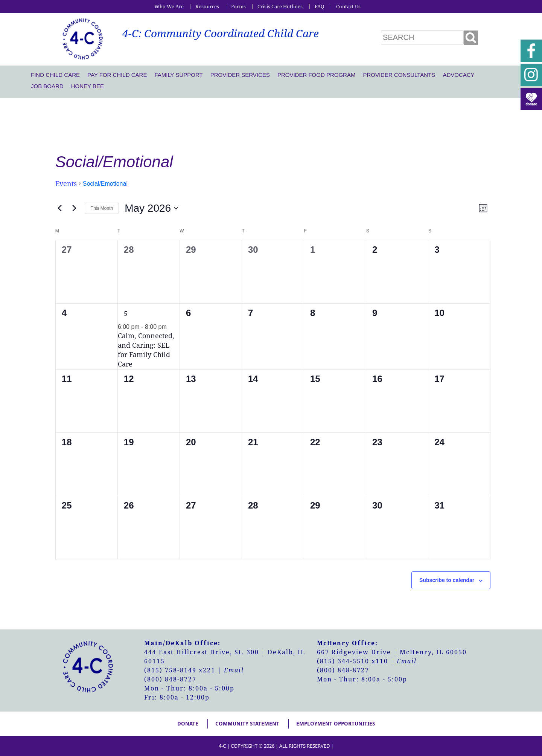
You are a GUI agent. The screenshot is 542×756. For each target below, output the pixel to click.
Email (234, 670)
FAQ (320, 7)
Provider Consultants (399, 75)
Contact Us (348, 7)
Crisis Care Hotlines (280, 7)
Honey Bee (88, 86)
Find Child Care (55, 75)
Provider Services (240, 75)
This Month (102, 208)
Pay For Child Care (117, 75)
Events (66, 184)
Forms (238, 7)
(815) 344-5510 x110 (352, 661)
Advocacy (458, 75)
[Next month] (75, 208)
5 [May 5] (126, 314)
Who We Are (169, 7)
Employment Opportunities (336, 724)
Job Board (47, 86)
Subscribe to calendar (447, 580)
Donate (188, 724)
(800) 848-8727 (170, 679)
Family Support (178, 75)
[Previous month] (60, 208)
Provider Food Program (317, 75)
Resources (207, 7)
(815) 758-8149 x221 (180, 670)
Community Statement (247, 724)
